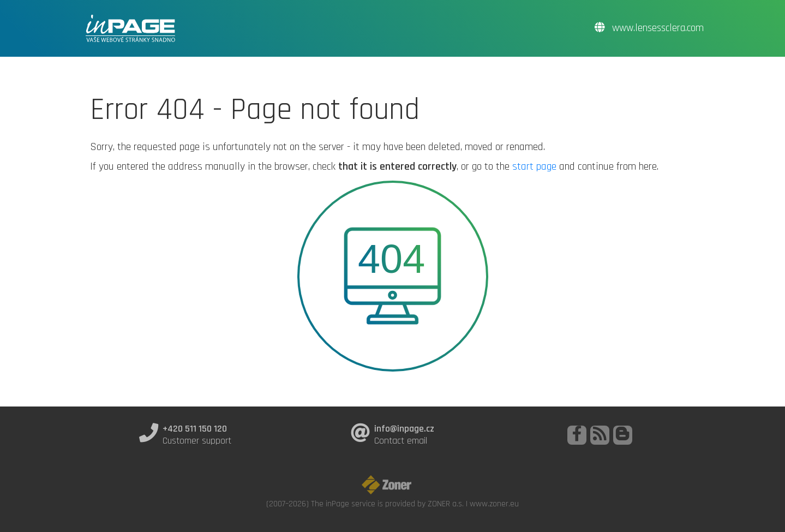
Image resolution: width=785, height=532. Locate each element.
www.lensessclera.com (649, 28)
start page (534, 166)
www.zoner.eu (494, 504)
